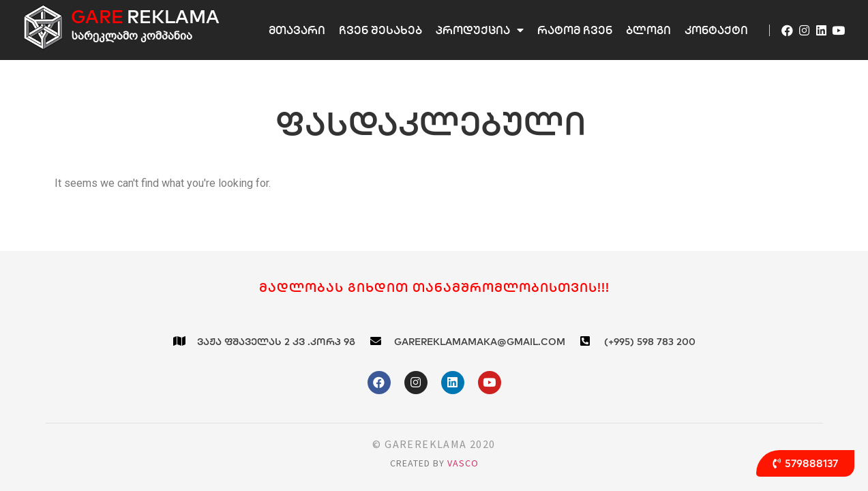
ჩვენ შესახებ (380, 30)
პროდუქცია (480, 30)
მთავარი (297, 30)
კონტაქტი (716, 30)
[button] (805, 463)
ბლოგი (648, 30)
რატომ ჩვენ (575, 30)
